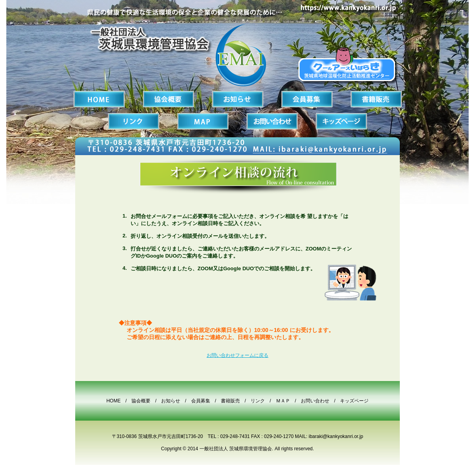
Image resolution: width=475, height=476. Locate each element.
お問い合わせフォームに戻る (237, 355)
